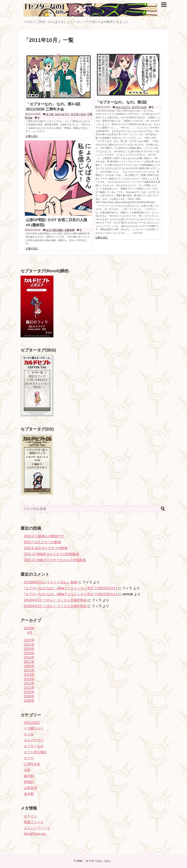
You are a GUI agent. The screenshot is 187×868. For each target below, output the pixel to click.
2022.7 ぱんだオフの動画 (42, 542)
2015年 (29, 670)
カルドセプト (62, 114)
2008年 (29, 701)
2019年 (29, 653)
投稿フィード (34, 822)
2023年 (29, 628)
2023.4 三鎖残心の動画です (44, 536)
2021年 (29, 645)
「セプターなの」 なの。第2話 (121, 102)
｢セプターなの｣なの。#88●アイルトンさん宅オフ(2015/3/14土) (70, 588)
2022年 (29, 640)
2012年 (29, 683)
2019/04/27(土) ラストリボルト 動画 (51, 582)
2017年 (29, 662)
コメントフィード (37, 828)
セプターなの (78, 114)
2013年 (29, 679)
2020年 (29, 649)
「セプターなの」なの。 (98, 861)
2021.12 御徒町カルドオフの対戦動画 (52, 554)
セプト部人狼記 (55, 230)
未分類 (29, 794)
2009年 (29, 696)
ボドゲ (29, 758)
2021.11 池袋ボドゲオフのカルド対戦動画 (55, 560)
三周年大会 (32, 764)
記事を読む (32, 136)
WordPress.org (35, 834)
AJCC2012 (32, 723)
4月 (30, 633)
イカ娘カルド (34, 728)
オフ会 (50, 114)
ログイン (30, 816)
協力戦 (29, 776)
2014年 (29, 675)
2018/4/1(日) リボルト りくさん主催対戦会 (55, 600)
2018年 (29, 657)
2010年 (29, 692)
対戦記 (29, 782)
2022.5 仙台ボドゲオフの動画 (46, 548)
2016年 (29, 666)
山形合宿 (69, 230)
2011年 (29, 688)
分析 (27, 770)
